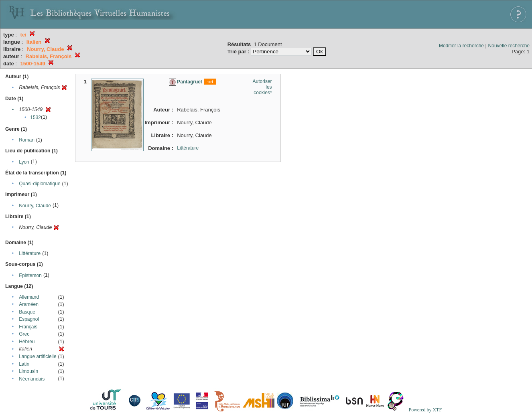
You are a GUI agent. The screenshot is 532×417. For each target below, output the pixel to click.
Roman (27, 140)
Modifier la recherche (461, 46)
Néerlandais (32, 379)
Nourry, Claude (35, 206)
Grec (24, 334)
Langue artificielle (38, 356)
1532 (36, 117)
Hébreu (27, 342)
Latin (24, 364)
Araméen (29, 304)
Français (28, 327)
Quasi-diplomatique (40, 184)
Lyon (24, 162)
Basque (27, 312)
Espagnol (29, 319)
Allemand (29, 297)
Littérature (30, 253)
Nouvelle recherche (509, 46)
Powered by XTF (425, 410)
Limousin (28, 371)
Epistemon (30, 275)
